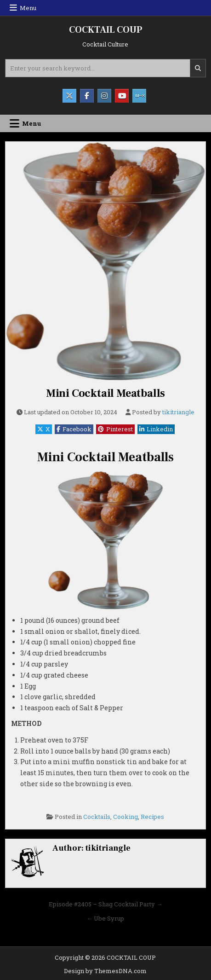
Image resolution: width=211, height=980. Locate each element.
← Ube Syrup (105, 918)
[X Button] (69, 96)
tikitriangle (178, 412)
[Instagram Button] (104, 96)
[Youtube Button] (122, 96)
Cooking (125, 817)
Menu (28, 8)
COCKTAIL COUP (105, 30)
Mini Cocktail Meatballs (105, 393)
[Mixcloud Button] (139, 96)
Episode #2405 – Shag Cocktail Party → (105, 904)
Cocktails (97, 817)
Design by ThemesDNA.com (105, 971)
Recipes (152, 817)
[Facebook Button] (87, 96)
